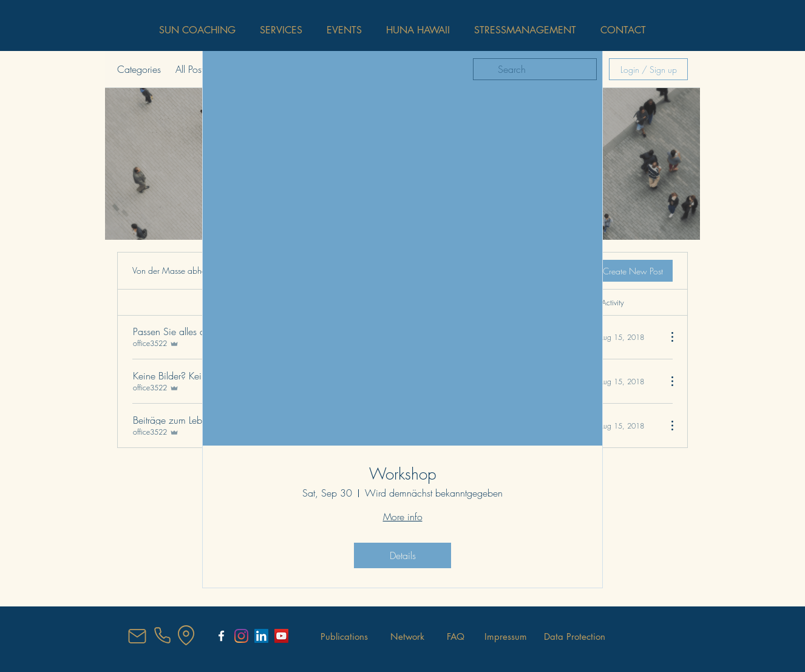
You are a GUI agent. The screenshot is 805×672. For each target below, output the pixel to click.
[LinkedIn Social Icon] (261, 636)
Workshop (403, 474)
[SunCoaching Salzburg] (221, 636)
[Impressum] (506, 636)
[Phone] (162, 636)
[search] (535, 69)
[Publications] (344, 636)
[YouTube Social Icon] (281, 636)
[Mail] (137, 636)
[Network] (407, 636)
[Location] (186, 636)
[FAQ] (456, 636)
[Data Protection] (575, 636)
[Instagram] (241, 636)
